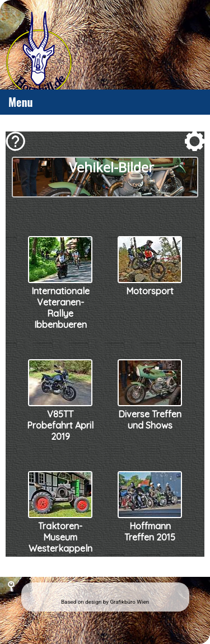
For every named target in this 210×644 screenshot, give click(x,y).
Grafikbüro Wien (129, 602)
